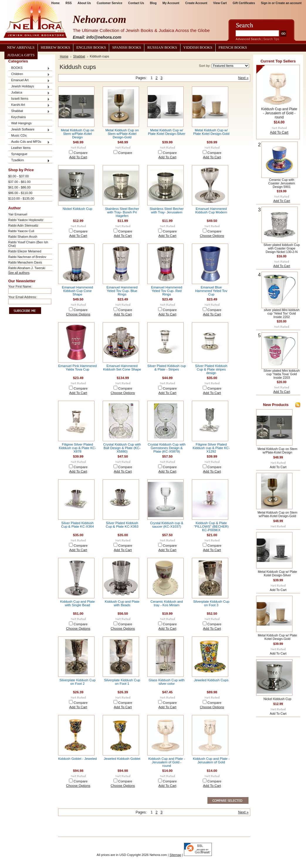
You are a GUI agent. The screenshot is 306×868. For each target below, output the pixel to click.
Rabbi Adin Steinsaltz (23, 225)
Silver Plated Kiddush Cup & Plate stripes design (211, 369)
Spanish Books (127, 47)
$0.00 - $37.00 (18, 176)
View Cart (220, 3)
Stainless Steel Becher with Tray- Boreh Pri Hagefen (122, 212)
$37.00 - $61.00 (19, 182)
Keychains (18, 117)
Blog (153, 3)
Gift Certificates (244, 3)
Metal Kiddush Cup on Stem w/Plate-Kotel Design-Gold (122, 134)
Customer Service (110, 3)
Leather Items (21, 148)
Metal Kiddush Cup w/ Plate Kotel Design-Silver (167, 132)
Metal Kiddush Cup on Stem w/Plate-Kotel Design (77, 134)
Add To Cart (78, 157)
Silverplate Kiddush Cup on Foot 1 (122, 682)
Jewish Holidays (29, 87)
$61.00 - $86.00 (19, 187)
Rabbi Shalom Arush (23, 237)
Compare (81, 153)
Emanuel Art (29, 80)
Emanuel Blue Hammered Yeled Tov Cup (211, 291)
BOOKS (29, 68)
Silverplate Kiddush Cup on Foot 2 (77, 682)
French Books (233, 47)
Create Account (196, 3)
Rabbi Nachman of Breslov (27, 257)
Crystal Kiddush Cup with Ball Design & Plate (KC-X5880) (122, 448)
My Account (171, 3)
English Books (91, 47)
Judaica (29, 93)
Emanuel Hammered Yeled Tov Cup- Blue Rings (122, 291)
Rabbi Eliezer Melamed (25, 251)
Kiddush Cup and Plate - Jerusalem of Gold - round (166, 762)
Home (64, 56)
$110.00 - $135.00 (21, 198)
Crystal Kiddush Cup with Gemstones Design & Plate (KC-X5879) (167, 448)
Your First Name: (20, 286)
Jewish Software (29, 130)
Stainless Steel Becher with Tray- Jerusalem (167, 210)
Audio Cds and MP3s (29, 142)
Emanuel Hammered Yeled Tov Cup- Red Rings (167, 291)
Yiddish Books (198, 47)
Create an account (289, 3)
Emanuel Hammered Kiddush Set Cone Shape (122, 368)
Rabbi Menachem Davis (25, 262)
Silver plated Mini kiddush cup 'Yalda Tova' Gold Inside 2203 (282, 374)
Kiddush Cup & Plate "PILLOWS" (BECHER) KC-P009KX (211, 526)
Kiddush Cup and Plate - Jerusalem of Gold (211, 760)
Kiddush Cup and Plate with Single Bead (77, 603)
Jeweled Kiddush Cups (211, 680)
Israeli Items (29, 99)
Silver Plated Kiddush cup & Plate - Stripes (167, 368)
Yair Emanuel (18, 214)
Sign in (266, 3)
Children (29, 74)
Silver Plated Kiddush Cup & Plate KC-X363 (122, 525)
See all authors (19, 273)
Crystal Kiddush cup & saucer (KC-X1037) (167, 525)
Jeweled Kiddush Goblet (122, 759)
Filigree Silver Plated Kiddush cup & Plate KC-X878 (77, 448)
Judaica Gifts (21, 55)
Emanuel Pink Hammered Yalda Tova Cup (77, 368)
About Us (84, 3)
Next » (243, 78)
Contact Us (136, 3)
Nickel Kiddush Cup (78, 209)
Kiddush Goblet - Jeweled (77, 759)
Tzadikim (29, 160)
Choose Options (212, 236)
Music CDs (19, 135)
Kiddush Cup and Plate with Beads (122, 603)
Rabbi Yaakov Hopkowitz (26, 220)
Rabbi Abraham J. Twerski (27, 268)
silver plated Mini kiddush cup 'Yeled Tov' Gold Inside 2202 (282, 313)
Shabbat (29, 111)
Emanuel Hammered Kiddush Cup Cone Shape (77, 291)
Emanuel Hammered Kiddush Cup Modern (211, 210)
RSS (69, 3)
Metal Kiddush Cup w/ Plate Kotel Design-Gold (211, 132)
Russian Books (162, 47)
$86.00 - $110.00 (20, 193)
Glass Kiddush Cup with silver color (167, 682)
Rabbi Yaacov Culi (21, 231)
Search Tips (271, 39)
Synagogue (19, 154)
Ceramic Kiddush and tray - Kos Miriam (167, 603)
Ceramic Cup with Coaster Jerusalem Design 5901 (282, 183)
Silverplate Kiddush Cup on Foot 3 (211, 603)
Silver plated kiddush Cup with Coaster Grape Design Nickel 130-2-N (282, 248)
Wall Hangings (21, 123)
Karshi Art (29, 105)
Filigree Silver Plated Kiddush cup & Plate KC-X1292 (211, 448)
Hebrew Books (55, 47)
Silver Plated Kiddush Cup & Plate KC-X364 (77, 525)
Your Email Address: (23, 297)
